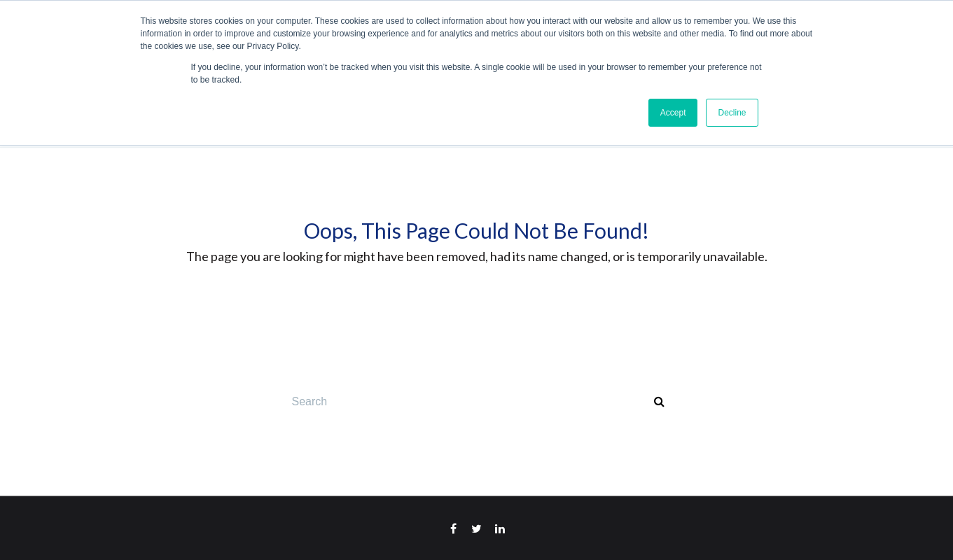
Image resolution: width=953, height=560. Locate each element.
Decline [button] (732, 113)
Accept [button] (673, 113)
